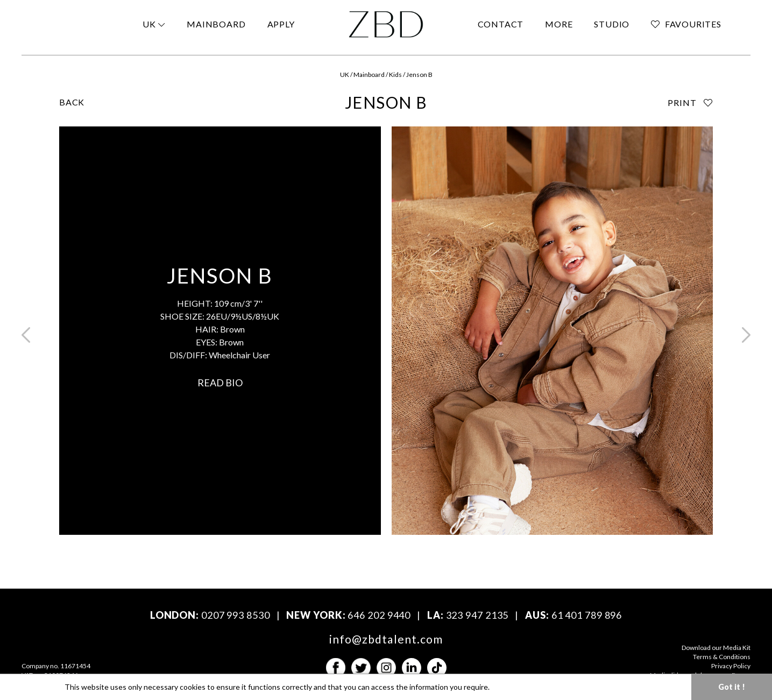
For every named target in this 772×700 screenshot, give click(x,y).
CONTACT (501, 24)
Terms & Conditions (722, 657)
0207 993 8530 (236, 615)
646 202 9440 (379, 615)
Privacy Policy (731, 666)
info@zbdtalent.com (386, 639)
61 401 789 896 (587, 615)
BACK (72, 102)
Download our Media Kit (716, 648)
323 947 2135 (477, 615)
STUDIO (612, 24)
